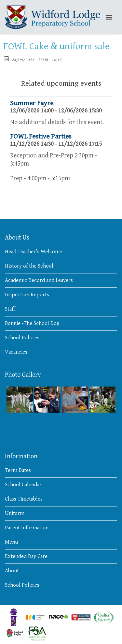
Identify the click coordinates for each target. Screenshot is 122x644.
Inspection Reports (27, 295)
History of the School (29, 266)
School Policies (22, 338)
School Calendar (23, 485)
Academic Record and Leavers (39, 280)
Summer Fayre (32, 103)
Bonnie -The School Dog (32, 323)
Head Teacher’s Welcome (34, 252)
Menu (11, 542)
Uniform (15, 513)
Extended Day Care (26, 556)
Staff (10, 309)
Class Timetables (24, 499)
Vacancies (16, 352)
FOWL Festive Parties (41, 136)
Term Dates (18, 470)
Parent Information (27, 528)
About (12, 571)
